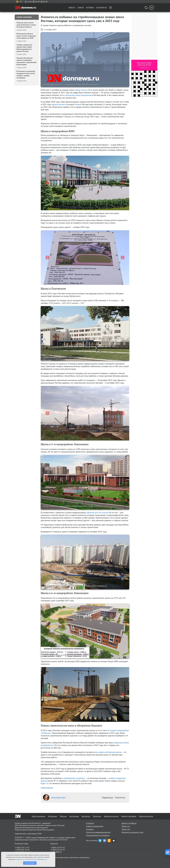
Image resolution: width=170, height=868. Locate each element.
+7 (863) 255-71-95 (22, 847)
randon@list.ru (56, 852)
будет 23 (45, 783)
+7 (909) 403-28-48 (22, 850)
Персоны (63, 816)
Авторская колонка (111, 816)
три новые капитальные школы (108, 752)
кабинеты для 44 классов (97, 513)
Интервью (90, 7)
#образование (47, 788)
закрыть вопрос (58, 104)
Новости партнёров (129, 816)
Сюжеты (81, 7)
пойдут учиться (81, 90)
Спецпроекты (101, 7)
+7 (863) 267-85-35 (58, 847)
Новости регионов (146, 816)
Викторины (86, 816)
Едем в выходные (39, 816)
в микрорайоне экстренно (73, 778)
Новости (72, 7)
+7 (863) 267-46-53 (58, 850)
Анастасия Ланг (54, 798)
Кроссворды (74, 816)
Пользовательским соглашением (23, 859)
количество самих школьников (78, 95)
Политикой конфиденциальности (39, 859)
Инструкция (53, 816)
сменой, (78, 104)
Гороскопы (97, 816)
